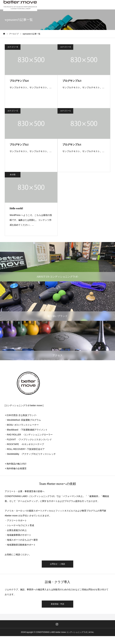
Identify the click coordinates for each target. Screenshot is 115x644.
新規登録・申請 (57, 604)
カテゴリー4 (13, 47)
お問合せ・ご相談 (57, 564)
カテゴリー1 (65, 111)
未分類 (13, 175)
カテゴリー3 (65, 47)
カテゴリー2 (13, 111)
